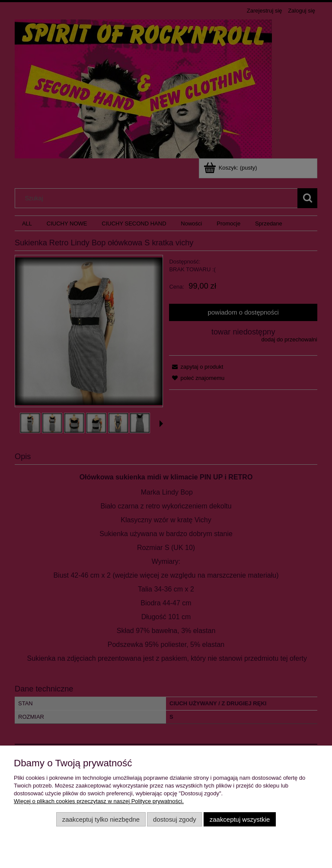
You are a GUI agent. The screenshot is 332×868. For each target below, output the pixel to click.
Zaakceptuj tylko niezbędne (101, 819)
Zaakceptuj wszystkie (240, 819)
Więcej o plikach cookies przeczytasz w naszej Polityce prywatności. (99, 801)
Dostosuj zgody (175, 819)
